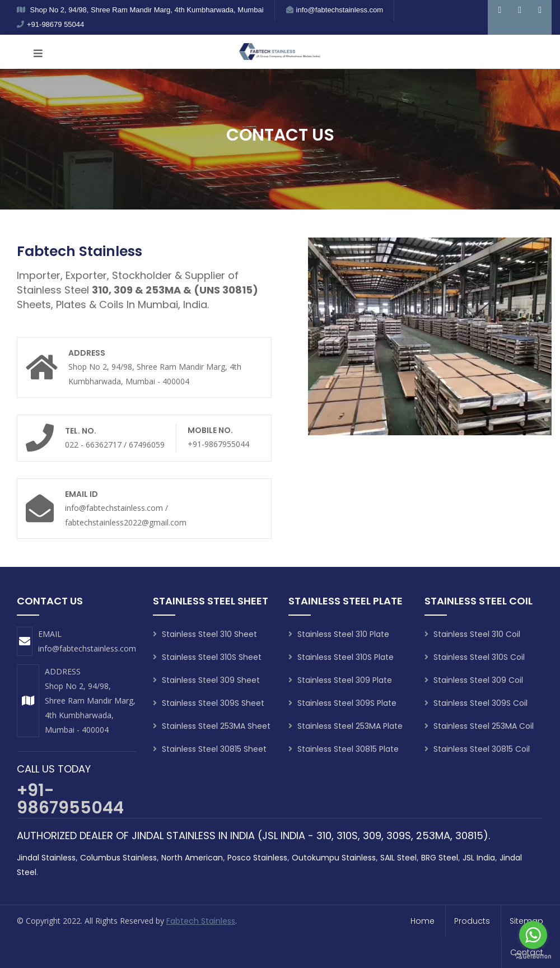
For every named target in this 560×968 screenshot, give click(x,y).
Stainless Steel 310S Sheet (207, 657)
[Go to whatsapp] (533, 935)
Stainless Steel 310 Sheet (205, 634)
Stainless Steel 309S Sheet (209, 703)
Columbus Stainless (118, 858)
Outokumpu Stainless (334, 858)
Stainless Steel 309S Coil (476, 703)
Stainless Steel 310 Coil (472, 634)
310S (347, 836)
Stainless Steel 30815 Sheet (210, 749)
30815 (469, 836)
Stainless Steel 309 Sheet (206, 680)
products (472, 921)
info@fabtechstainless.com (87, 648)
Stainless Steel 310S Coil (475, 657)
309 (372, 836)
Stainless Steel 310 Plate (339, 634)
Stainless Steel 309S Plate (342, 703)
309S (399, 836)
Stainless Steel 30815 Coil (477, 749)
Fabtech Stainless (201, 921)
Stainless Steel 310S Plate (341, 657)
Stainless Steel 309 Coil (474, 680)
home (423, 921)
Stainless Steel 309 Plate (340, 680)
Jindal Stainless (46, 858)
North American (192, 858)
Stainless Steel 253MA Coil (479, 726)
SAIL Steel (398, 858)
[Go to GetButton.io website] (533, 957)
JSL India (479, 858)
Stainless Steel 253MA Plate (346, 726)
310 (324, 836)
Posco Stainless (257, 858)
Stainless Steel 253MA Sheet (212, 726)
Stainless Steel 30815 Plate (344, 749)
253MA (433, 836)
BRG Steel (440, 858)
